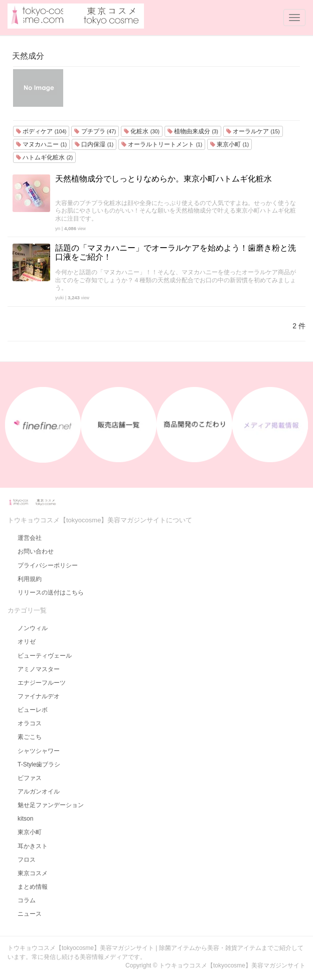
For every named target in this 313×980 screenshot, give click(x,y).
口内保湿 (94, 144)
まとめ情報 (33, 887)
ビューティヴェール (45, 656)
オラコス (30, 723)
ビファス (30, 778)
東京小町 (229, 144)
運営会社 (30, 538)
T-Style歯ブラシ (39, 764)
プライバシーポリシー (48, 565)
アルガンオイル (39, 792)
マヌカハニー (41, 144)
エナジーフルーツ (42, 683)
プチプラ (95, 131)
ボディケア (41, 131)
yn (58, 228)
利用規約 (30, 579)
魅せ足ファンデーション (51, 805)
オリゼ (27, 642)
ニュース (30, 914)
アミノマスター (39, 669)
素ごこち (30, 737)
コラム (27, 900)
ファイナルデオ (39, 696)
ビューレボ (33, 710)
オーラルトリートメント (162, 144)
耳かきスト (33, 846)
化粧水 (142, 131)
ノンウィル (33, 628)
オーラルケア (253, 131)
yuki (59, 298)
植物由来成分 (193, 131)
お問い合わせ (36, 551)
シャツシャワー (39, 751)
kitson (25, 819)
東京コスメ (33, 873)
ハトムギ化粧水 (44, 157)
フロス (27, 860)
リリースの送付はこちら (51, 593)
